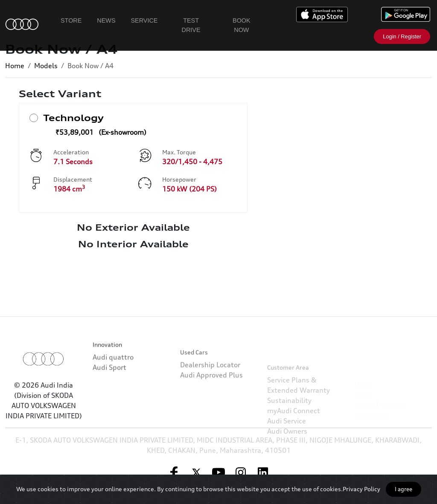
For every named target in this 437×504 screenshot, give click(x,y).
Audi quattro (113, 371)
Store (71, 20)
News (106, 20)
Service (144, 20)
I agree (403, 489)
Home (15, 66)
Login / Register (402, 36)
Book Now (242, 25)
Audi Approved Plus (211, 400)
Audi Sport (109, 381)
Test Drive (191, 25)
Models (46, 66)
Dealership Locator (210, 389)
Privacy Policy (361, 489)
